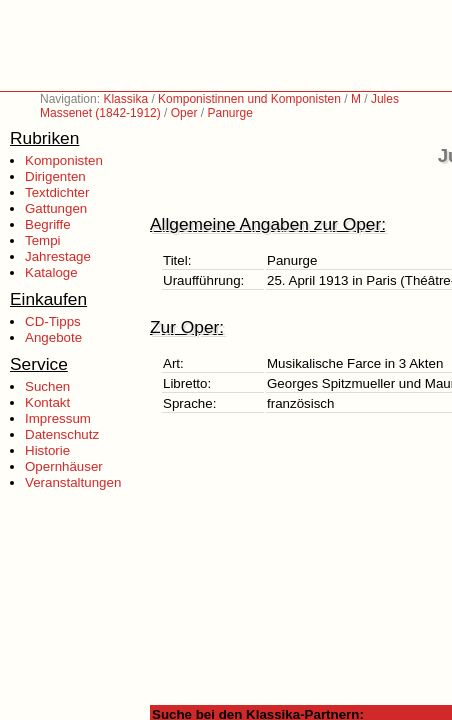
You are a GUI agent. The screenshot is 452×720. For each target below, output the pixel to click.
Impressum (58, 418)
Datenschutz (62, 434)
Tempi (43, 240)
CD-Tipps (53, 321)
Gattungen (56, 208)
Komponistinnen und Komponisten (249, 99)
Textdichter (57, 192)
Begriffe (48, 224)
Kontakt (47, 402)
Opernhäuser (64, 466)
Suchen (47, 386)
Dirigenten (55, 176)
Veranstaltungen (73, 482)
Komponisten (64, 160)
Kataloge (51, 272)
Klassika (125, 99)
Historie (47, 450)
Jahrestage (58, 256)
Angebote (53, 337)
